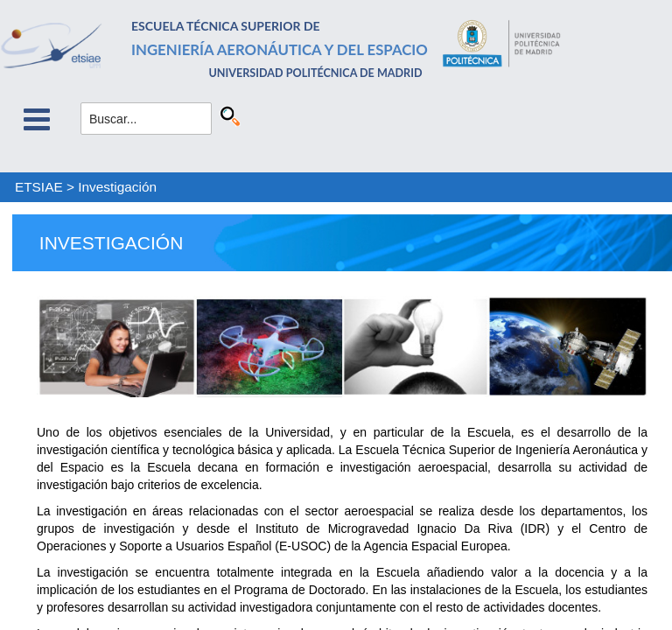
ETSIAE (39, 187)
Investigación (117, 187)
